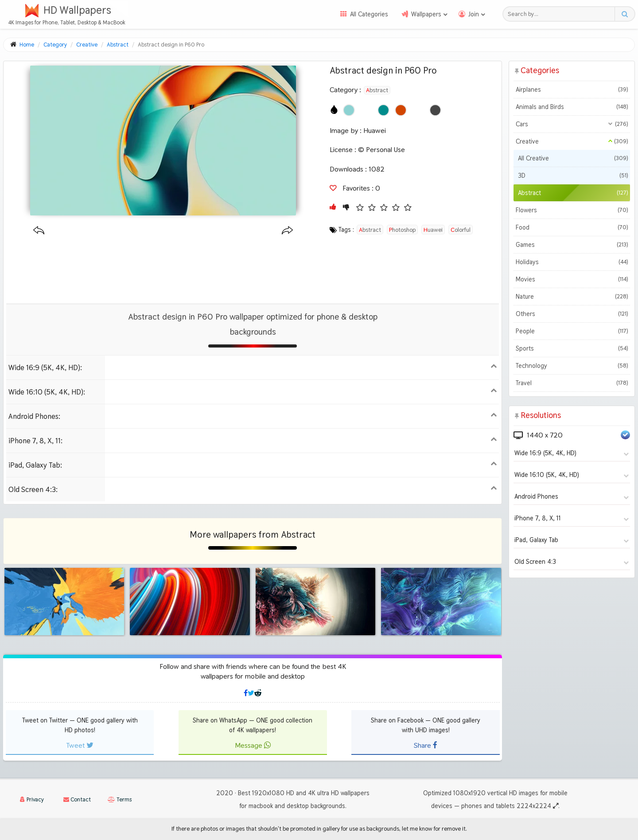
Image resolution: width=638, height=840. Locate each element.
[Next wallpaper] (287, 231)
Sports (572, 348)
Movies (572, 279)
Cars (572, 124)
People (572, 331)
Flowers (572, 210)
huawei (433, 230)
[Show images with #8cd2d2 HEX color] (349, 110)
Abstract (377, 90)
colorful (461, 230)
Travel (572, 383)
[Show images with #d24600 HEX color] (401, 110)
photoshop (402, 230)
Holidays (572, 262)
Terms (120, 799)
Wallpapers (426, 14)
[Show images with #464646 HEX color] (435, 110)
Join (474, 14)
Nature (572, 297)
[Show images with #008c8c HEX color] (383, 110)
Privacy (32, 799)
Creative (572, 141)
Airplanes (572, 90)
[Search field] (561, 14)
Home (27, 45)
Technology (572, 366)
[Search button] (624, 14)
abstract (370, 230)
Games (572, 245)
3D (573, 176)
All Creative (573, 158)
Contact (77, 799)
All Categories (369, 14)
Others (572, 314)
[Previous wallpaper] (39, 231)
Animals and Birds (572, 107)
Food (572, 227)
